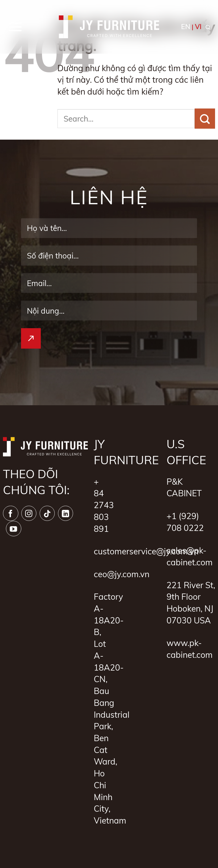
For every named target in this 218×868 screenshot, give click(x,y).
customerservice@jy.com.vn (146, 551)
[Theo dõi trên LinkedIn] (66, 513)
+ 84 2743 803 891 (104, 505)
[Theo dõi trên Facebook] (11, 513)
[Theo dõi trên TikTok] (47, 513)
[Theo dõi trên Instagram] (29, 513)
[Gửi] (205, 119)
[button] (15, 27)
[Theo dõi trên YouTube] (14, 529)
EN (186, 27)
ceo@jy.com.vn (122, 574)
